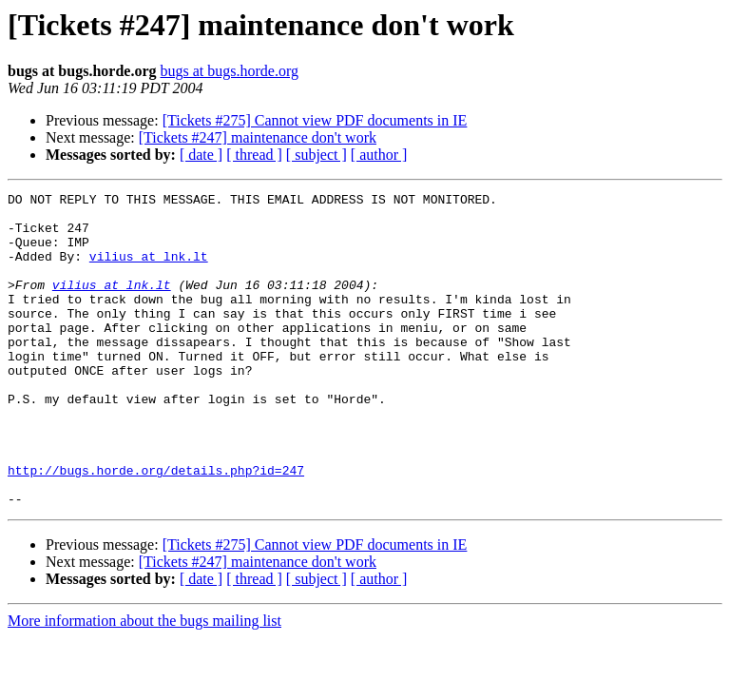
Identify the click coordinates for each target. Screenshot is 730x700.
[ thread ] (254, 155)
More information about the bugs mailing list (144, 683)
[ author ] (379, 155)
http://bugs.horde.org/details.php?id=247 (156, 527)
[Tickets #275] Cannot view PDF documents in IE (315, 120)
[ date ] (201, 155)
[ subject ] (317, 155)
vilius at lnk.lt (149, 270)
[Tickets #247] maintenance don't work (258, 137)
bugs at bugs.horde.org (229, 71)
